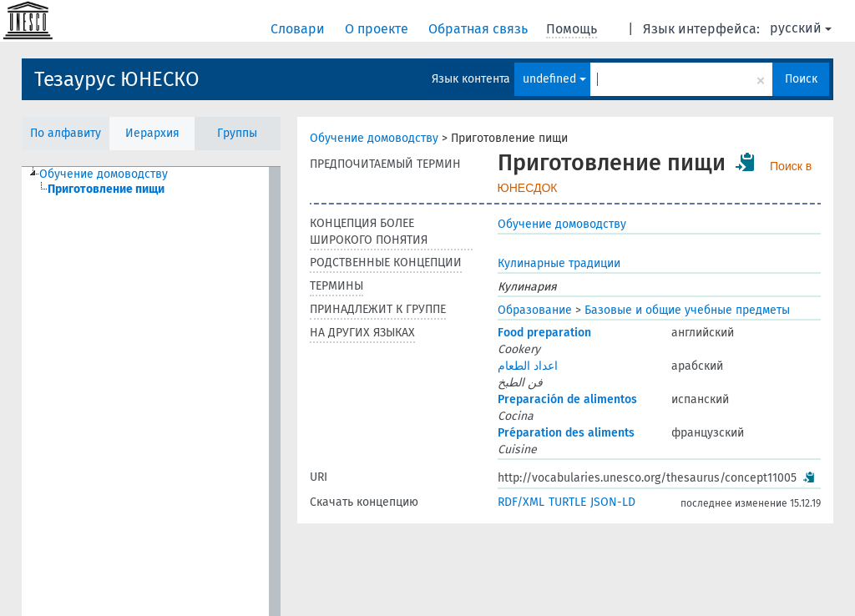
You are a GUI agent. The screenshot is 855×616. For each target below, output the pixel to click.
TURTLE (567, 502)
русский (801, 28)
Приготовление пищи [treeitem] (106, 189)
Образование (535, 310)
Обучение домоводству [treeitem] (104, 174)
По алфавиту (66, 133)
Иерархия (152, 133)
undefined (554, 79)
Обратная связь (480, 29)
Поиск (801, 79)
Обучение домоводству (374, 138)
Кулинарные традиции (559, 263)
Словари (299, 29)
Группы (237, 133)
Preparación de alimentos (567, 399)
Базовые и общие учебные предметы (687, 310)
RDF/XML (521, 502)
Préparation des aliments (566, 433)
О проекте (378, 29)
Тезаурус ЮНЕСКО (117, 79)
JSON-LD (613, 502)
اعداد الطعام (528, 366)
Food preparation (544, 333)
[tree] (151, 391)
